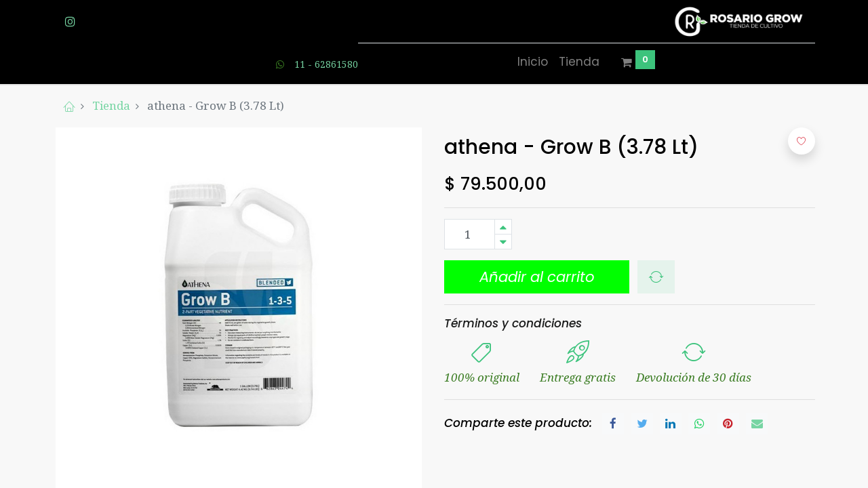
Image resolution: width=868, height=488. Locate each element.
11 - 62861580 (326, 64)
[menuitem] (533, 62)
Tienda (111, 105)
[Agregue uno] (503, 227)
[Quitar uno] (503, 242)
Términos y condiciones (513, 323)
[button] (537, 277)
